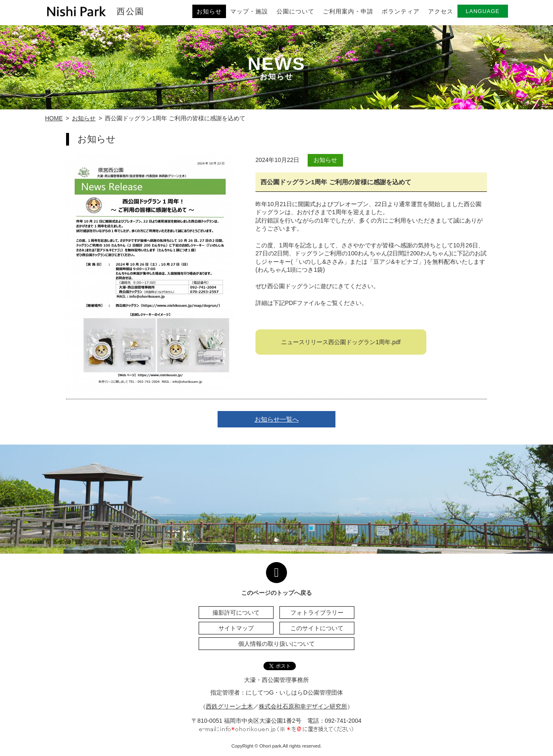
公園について (295, 11)
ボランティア (401, 11)
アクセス (441, 11)
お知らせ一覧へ (277, 419)
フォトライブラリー (317, 613)
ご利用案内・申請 (348, 11)
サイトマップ (236, 628)
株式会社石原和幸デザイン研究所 (303, 706)
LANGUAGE (483, 11)
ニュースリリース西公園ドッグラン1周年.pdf (341, 342)
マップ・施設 (249, 11)
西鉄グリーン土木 (229, 706)
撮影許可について (236, 613)
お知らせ (209, 11)
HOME (54, 118)
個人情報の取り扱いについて (276, 644)
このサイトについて (317, 628)
